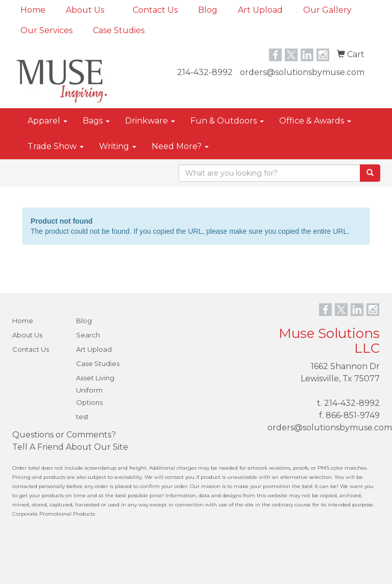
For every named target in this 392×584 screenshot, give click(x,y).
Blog (208, 10)
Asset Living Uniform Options (95, 390)
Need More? (180, 146)
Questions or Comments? (64, 435)
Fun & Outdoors (227, 121)
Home (33, 10)
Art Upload (260, 10)
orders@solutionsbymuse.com (302, 72)
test (82, 417)
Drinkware (150, 121)
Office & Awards (315, 121)
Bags (96, 121)
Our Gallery (327, 10)
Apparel (47, 121)
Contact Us (155, 10)
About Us (85, 10)
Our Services (46, 30)
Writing (118, 146)
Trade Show (56, 146)
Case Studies (119, 30)
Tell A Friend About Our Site (70, 447)
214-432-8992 (205, 72)
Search (88, 335)
